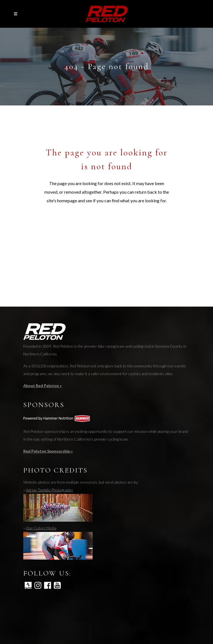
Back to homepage (107, 225)
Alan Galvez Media (41, 528)
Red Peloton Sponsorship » (48, 451)
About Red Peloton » (42, 386)
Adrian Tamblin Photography (49, 490)
